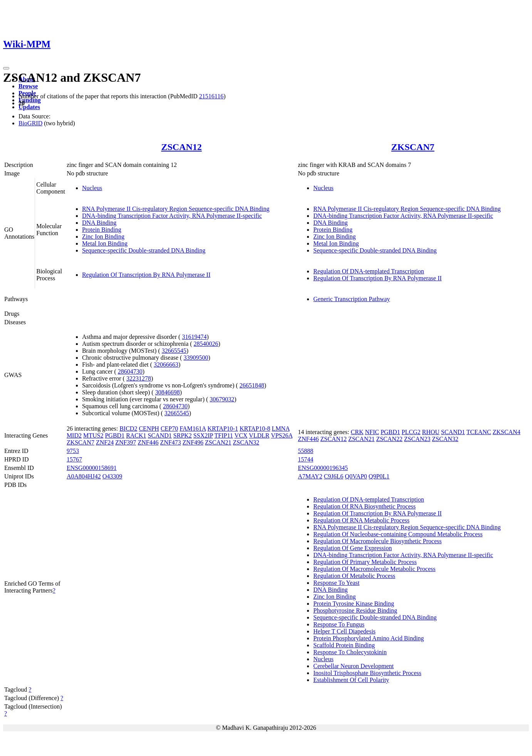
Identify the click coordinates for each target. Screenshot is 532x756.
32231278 (139, 378)
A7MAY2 (310, 476)
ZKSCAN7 (413, 147)
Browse (28, 86)
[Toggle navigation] (6, 68)
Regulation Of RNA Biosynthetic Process (364, 506)
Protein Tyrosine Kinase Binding (354, 604)
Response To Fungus (339, 624)
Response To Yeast (336, 583)
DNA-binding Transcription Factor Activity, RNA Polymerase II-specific (172, 216)
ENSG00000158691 (92, 468)
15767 (74, 459)
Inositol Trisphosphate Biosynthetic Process (367, 673)
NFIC (372, 432)
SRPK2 (183, 435)
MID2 (74, 435)
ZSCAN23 (417, 439)
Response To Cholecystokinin (350, 652)
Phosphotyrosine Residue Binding (355, 610)
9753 (73, 451)
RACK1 (136, 435)
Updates (29, 107)
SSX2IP (203, 435)
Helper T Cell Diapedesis (344, 631)
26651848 (252, 385)
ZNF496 (193, 442)
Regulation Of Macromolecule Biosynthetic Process (377, 541)
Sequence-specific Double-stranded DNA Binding (144, 250)
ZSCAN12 (181, 147)
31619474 (194, 337)
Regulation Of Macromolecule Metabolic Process (374, 569)
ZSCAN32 (246, 442)
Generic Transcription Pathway (352, 299)
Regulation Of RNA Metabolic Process (361, 520)
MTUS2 (93, 435)
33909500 (196, 358)
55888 (305, 451)
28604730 (130, 371)
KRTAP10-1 (223, 429)
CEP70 (169, 429)
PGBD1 (115, 435)
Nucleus (92, 188)
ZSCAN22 (389, 439)
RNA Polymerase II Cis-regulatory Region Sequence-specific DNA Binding (176, 209)
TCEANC (479, 432)
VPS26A (282, 435)
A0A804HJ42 (84, 476)
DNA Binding (99, 223)
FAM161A (193, 429)
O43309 (112, 476)
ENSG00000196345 (323, 468)
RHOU (430, 432)
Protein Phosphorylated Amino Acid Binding (368, 638)
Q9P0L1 (379, 476)
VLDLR (259, 435)
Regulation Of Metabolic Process (354, 576)
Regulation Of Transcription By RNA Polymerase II (146, 275)
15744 (305, 459)
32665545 (174, 351)
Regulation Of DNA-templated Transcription (369, 271)
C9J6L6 (334, 476)
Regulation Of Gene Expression (352, 548)
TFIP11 (224, 435)
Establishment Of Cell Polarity (351, 680)
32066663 (166, 365)
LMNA (280, 429)
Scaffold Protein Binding (344, 645)
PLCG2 (411, 432)
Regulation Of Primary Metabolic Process (365, 562)
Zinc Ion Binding (103, 237)
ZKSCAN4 (507, 432)
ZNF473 (171, 442)
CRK (357, 432)
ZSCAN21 (218, 442)
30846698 (168, 392)
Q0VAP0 (356, 476)
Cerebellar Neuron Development (353, 666)
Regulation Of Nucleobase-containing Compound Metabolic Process (398, 534)
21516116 (211, 96)
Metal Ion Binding (105, 243)
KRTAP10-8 (255, 429)
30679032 (222, 399)
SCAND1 (160, 435)
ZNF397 (126, 442)
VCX (241, 435)
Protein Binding (102, 230)
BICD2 (128, 429)
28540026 (206, 344)
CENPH (149, 429)
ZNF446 (148, 442)
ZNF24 (105, 442)
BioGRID (30, 123)
